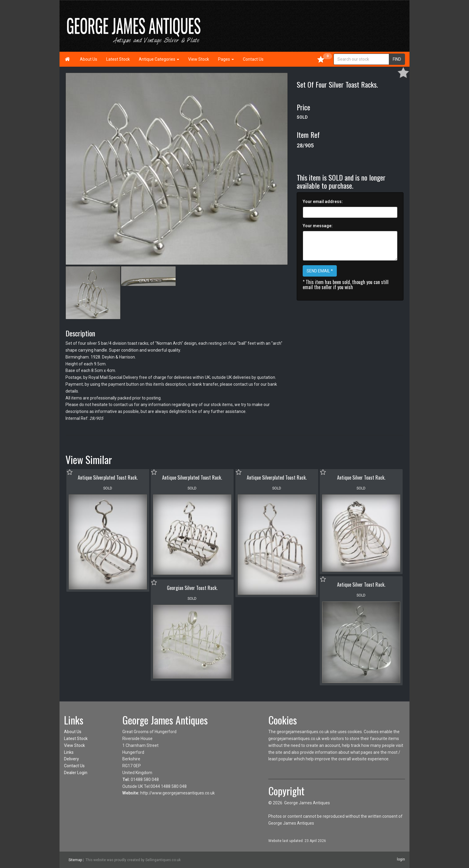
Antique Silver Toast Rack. (361, 478)
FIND (397, 59)
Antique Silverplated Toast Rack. (108, 478)
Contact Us (253, 59)
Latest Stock (118, 59)
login (401, 859)
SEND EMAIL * (320, 271)
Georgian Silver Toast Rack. (192, 588)
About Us (89, 59)
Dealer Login (76, 773)
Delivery (71, 759)
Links (69, 752)
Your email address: (323, 202)
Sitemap (75, 860)
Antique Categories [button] (159, 59)
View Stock (199, 59)
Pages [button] (226, 59)
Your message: (318, 226)
